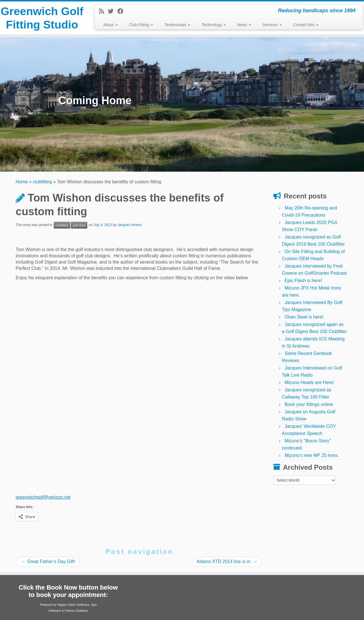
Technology (214, 25)
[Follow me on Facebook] (122, 11)
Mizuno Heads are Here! (309, 382)
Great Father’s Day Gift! (48, 562)
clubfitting (43, 182)
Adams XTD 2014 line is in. (227, 562)
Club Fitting (141, 25)
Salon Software (79, 605)
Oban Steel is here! (304, 317)
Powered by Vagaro (53, 605)
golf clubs (79, 225)
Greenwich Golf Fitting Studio (42, 25)
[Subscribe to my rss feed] (103, 11)
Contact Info (306, 25)
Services (272, 25)
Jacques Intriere (130, 225)
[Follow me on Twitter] (113, 11)
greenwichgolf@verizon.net (43, 497)
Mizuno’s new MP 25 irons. (312, 455)
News (244, 25)
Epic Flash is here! (303, 281)
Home (22, 182)
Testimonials (177, 25)
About (110, 25)
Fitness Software (76, 611)
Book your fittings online (309, 404)
